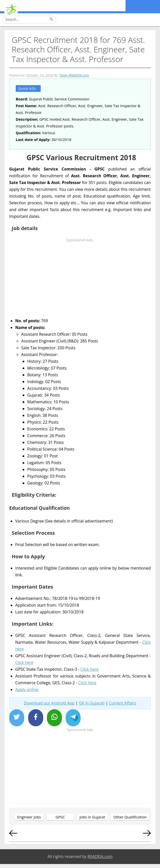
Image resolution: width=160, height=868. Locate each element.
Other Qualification (130, 817)
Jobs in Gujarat (92, 817)
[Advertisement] (80, 278)
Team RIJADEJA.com (74, 75)
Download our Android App (49, 703)
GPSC (60, 817)
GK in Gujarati (92, 703)
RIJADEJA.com (100, 856)
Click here (24, 662)
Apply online (27, 689)
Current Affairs (123, 703)
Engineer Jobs (29, 817)
